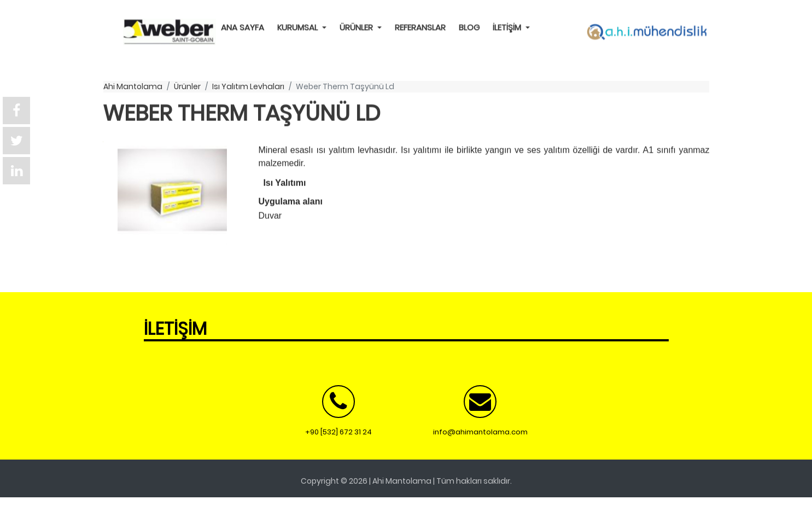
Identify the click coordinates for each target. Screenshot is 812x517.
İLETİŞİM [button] (508, 27)
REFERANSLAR (420, 27)
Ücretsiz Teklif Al (50, 503)
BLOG (469, 27)
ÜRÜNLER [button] (357, 27)
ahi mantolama (133, 86)
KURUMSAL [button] (299, 27)
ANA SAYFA (243, 27)
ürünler (187, 86)
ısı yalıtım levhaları (248, 86)
